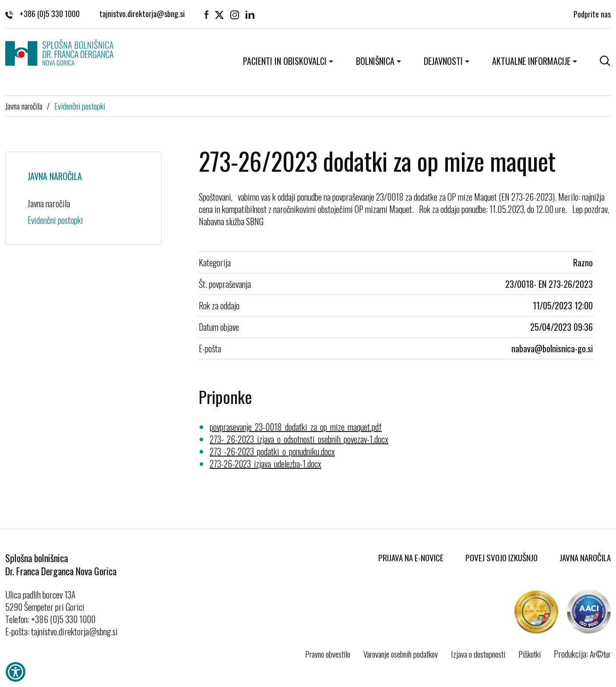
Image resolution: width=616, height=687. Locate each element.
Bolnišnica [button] (375, 61)
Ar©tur (600, 654)
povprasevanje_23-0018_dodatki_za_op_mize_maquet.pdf (296, 427)
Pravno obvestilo (328, 654)
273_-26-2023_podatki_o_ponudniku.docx (272, 451)
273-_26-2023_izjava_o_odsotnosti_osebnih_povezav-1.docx (299, 439)
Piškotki (530, 654)
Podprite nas (592, 13)
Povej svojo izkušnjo (502, 557)
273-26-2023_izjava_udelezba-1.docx (266, 464)
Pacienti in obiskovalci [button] (285, 61)
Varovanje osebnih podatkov (401, 654)
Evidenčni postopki (80, 106)
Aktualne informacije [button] (531, 61)
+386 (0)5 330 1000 (42, 13)
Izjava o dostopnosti (478, 654)
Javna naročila (24, 106)
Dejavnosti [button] (443, 61)
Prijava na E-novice (411, 557)
